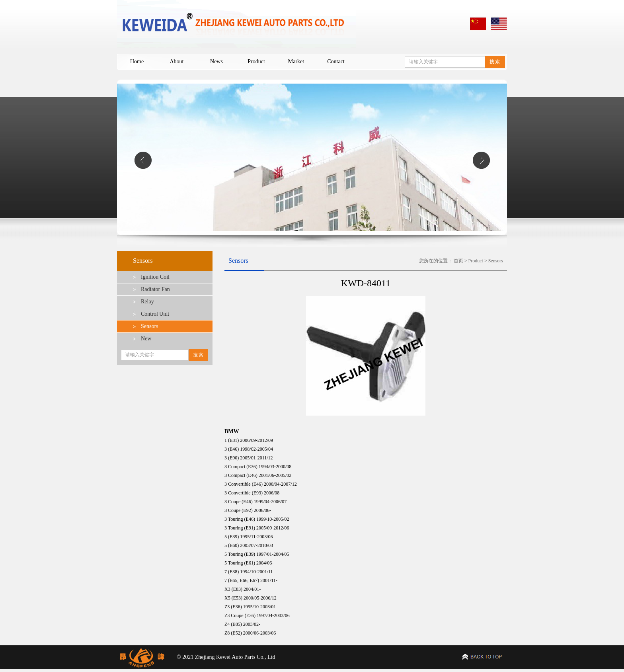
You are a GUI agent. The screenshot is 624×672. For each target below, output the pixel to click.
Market (296, 62)
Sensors (150, 326)
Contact (336, 62)
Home (137, 62)
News (216, 62)
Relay (147, 302)
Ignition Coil (155, 277)
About (177, 62)
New (146, 339)
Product (256, 62)
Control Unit (155, 314)
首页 (458, 261)
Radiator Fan (155, 289)
